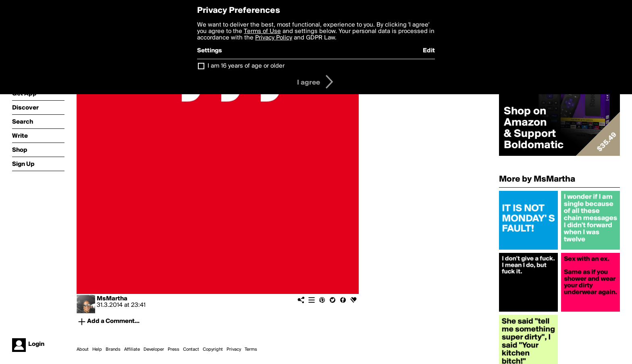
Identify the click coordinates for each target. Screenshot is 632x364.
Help (97, 350)
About (83, 350)
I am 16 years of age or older (246, 66)
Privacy (234, 350)
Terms (251, 350)
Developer (154, 350)
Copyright (213, 350)
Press (174, 350)
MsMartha (112, 299)
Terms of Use (262, 31)
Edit (429, 51)
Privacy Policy (274, 38)
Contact (191, 350)
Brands (113, 350)
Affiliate (132, 350)
